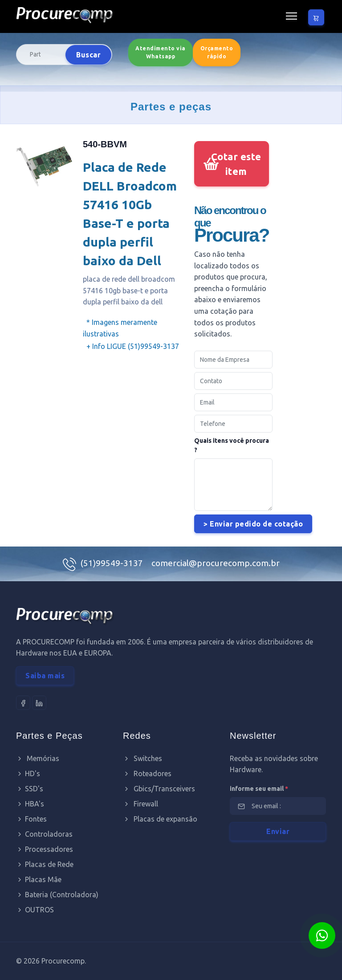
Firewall (140, 804)
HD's (28, 773)
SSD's (30, 789)
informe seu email (259, 789)
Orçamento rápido (217, 52)
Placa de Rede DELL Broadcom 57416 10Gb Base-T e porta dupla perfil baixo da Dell (130, 214)
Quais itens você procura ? (232, 445)
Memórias (38, 758)
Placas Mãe (39, 879)
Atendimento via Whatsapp (161, 52)
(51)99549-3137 (113, 563)
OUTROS (35, 910)
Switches (142, 758)
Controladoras (44, 834)
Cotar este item (236, 164)
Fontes (31, 819)
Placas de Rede (45, 864)
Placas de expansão (160, 819)
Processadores (45, 849)
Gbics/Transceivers (159, 789)
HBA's (30, 804)
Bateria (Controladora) (57, 895)
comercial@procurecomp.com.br (216, 563)
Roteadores (147, 773)
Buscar (88, 55)
